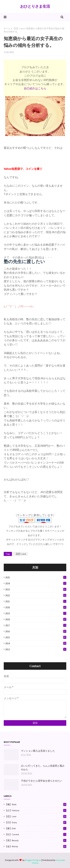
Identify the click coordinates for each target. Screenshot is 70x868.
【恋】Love (18, 28)
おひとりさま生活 (35, 6)
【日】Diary (36, 822)
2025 (36, 577)
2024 (36, 583)
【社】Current (36, 834)
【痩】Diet (36, 828)
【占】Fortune (36, 810)
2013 (36, 649)
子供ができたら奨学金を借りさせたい (42, 781)
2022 (36, 595)
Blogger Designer (33, 860)
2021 (36, 601)
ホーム (7, 28)
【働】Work (36, 804)
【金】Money (36, 846)
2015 (36, 637)
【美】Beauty (36, 840)
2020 (36, 607)
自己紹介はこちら (35, 88)
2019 (36, 613)
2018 (36, 619)
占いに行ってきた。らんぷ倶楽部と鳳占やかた (43, 768)
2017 (36, 625)
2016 (36, 631)
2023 (36, 589)
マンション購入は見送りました (38, 751)
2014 (36, 643)
